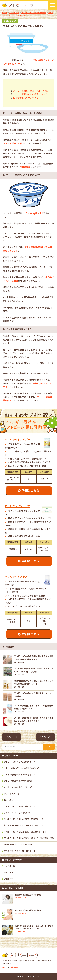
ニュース (8, 800)
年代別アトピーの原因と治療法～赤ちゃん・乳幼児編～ (27, 838)
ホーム (5, 967)
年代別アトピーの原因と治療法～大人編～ (22, 826)
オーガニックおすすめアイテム (17, 787)
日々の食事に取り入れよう (26, 98)
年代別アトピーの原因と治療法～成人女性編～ (23, 832)
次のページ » (46, 737)
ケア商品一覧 (9, 866)
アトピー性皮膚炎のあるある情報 (18, 775)
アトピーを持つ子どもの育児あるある (19, 768)
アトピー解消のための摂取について (30, 94)
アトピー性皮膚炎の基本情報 (16, 781)
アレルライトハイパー (17, 440)
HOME (5, 13)
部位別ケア (9, 879)
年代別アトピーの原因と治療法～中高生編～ (22, 819)
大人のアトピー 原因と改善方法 (18, 806)
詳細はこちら (31, 491)
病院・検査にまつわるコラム (16, 845)
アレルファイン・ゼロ (17, 506)
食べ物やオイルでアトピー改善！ (34, 13)
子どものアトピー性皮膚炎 (15, 813)
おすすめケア (9, 794)
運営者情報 (14, 967)
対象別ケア (9, 873)
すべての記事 (14, 13)
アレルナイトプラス (16, 577)
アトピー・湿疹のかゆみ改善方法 (18, 762)
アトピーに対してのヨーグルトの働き (31, 91)
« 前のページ (11, 737)
